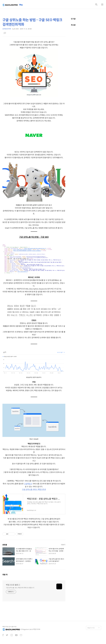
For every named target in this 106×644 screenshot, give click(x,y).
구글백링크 (28, 484)
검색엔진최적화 (7, 29)
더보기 (63, 545)
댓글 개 (5, 575)
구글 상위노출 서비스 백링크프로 (34, 489)
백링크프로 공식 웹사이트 (9, 627)
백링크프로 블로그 (13, 585)
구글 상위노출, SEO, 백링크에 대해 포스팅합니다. (20, 588)
